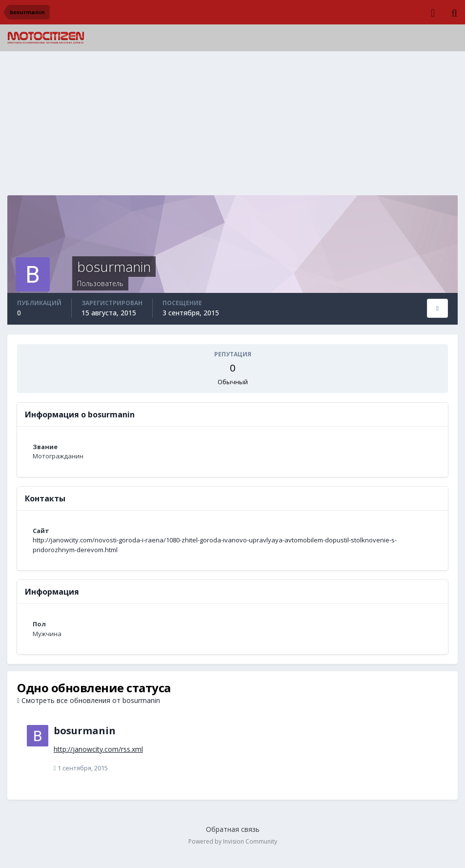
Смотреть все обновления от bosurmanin (89, 700)
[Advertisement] (233, 127)
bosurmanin (85, 731)
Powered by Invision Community (233, 841)
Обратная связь (233, 829)
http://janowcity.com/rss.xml (98, 749)
